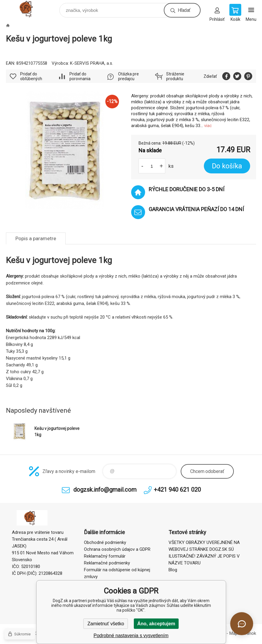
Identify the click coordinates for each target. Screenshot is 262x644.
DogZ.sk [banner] (32, 9)
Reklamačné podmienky (107, 563)
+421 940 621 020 (177, 490)
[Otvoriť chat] (242, 624)
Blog (173, 570)
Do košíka (227, 166)
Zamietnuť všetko (106, 624)
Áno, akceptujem (156, 624)
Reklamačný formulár (105, 556)
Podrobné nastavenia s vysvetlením (131, 636)
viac (208, 126)
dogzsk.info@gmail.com (105, 490)
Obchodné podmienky (105, 542)
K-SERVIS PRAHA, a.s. (92, 63)
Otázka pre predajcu (128, 76)
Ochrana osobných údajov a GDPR (117, 549)
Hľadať (184, 10)
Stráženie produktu (175, 76)
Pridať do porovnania (80, 76)
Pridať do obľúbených (31, 76)
